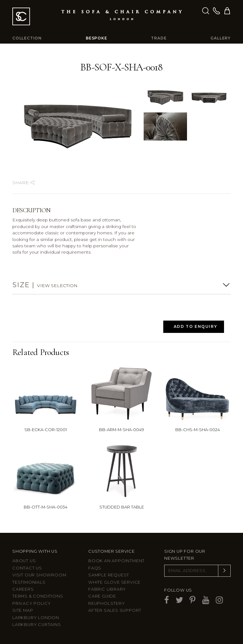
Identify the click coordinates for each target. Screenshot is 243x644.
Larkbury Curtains (37, 625)
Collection (27, 38)
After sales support (115, 610)
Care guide (102, 596)
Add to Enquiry (195, 326)
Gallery (221, 38)
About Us (24, 561)
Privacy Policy (32, 603)
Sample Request (109, 575)
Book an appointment (116, 561)
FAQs (95, 568)
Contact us (27, 568)
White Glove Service (114, 582)
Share (23, 183)
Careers (23, 589)
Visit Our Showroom (39, 575)
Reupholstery (107, 603)
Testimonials (29, 582)
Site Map (23, 610)
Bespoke (97, 38)
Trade (159, 38)
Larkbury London (36, 618)
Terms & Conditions (38, 596)
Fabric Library (107, 589)
